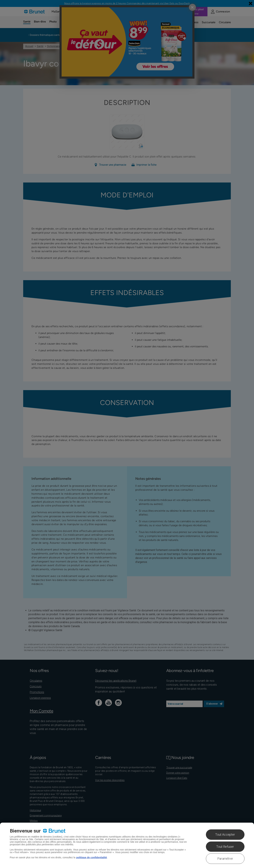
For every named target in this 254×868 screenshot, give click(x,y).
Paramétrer (225, 859)
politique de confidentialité (91, 857)
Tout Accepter (225, 834)
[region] (127, 845)
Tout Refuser (225, 847)
